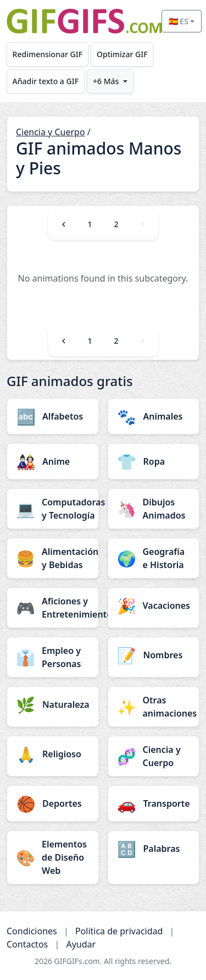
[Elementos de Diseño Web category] (53, 857)
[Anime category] (53, 461)
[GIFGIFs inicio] (84, 21)
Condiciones (32, 931)
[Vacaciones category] (154, 605)
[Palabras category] (154, 849)
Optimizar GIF (122, 54)
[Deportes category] (53, 803)
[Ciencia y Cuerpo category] (154, 756)
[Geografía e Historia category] (154, 558)
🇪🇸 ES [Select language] (179, 21)
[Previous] (64, 224)
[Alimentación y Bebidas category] (53, 558)
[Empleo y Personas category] (53, 657)
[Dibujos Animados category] (154, 509)
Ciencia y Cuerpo (51, 132)
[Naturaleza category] (53, 704)
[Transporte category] (154, 803)
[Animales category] (154, 416)
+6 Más (106, 81)
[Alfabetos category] (53, 416)
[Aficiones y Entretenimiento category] (53, 608)
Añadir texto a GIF (46, 81)
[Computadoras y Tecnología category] (53, 509)
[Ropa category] (154, 461)
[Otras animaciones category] (154, 707)
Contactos (27, 944)
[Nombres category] (154, 655)
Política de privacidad (119, 931)
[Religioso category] (53, 754)
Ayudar (81, 944)
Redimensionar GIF (48, 54)
